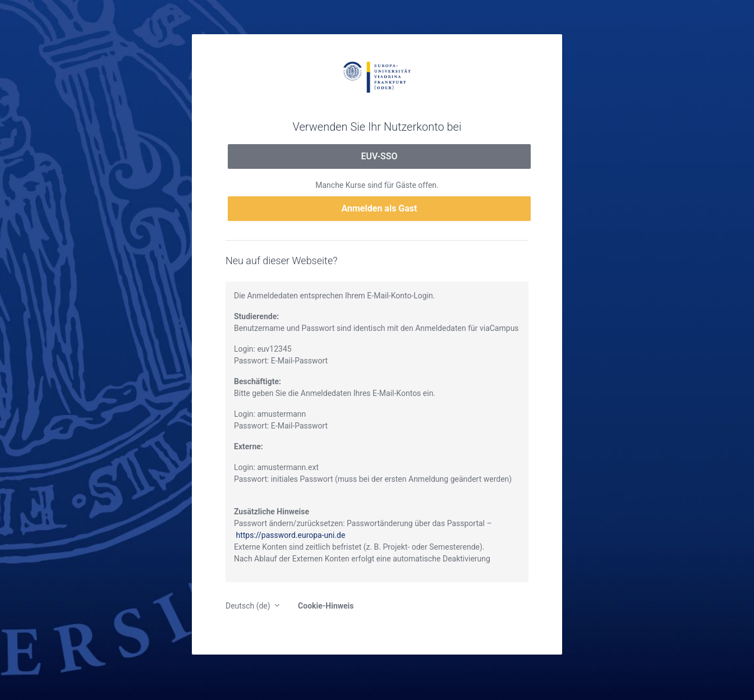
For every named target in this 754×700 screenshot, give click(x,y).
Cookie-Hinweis (326, 606)
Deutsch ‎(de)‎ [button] (249, 606)
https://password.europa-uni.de (290, 535)
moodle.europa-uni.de (377, 76)
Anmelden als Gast (380, 208)
